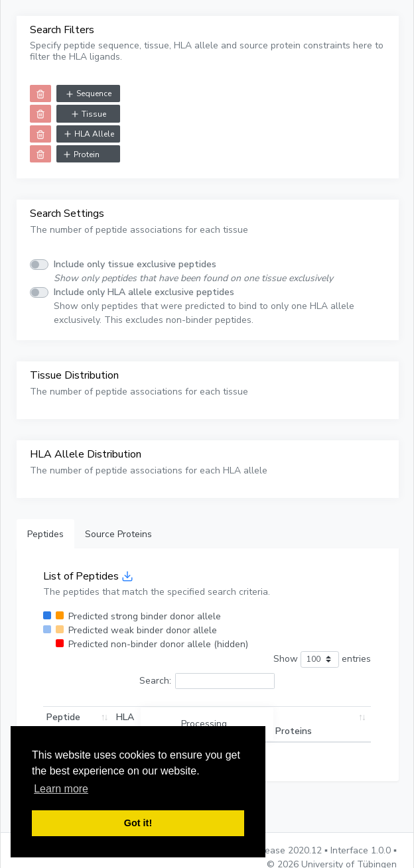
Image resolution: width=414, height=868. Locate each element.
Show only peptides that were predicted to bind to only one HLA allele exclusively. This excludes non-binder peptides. (204, 306)
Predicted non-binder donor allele (158, 644)
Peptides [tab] (45, 534)
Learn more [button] (61, 789)
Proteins (294, 731)
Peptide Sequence (68, 724)
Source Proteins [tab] (118, 534)
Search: (207, 681)
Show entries (322, 659)
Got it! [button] (138, 823)
